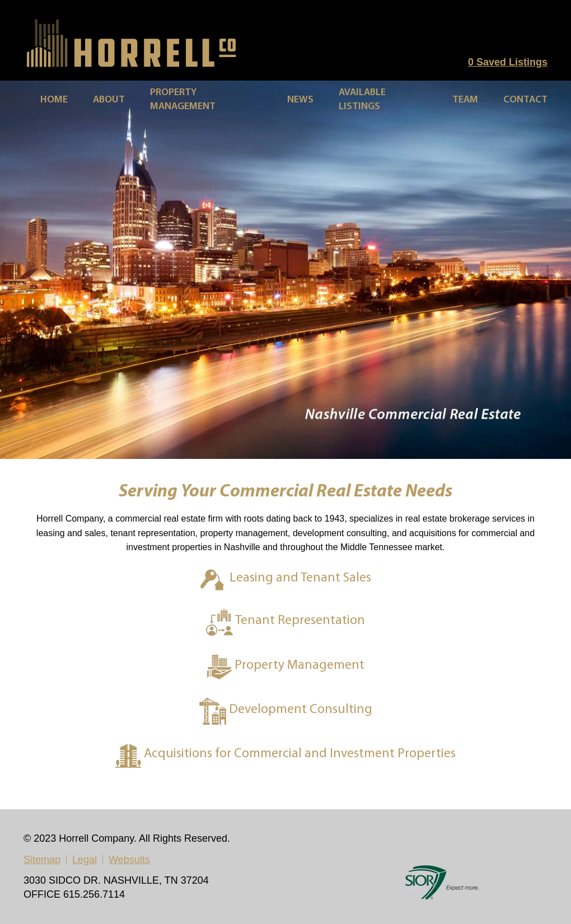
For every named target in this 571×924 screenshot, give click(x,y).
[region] (285, 270)
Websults (129, 860)
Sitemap (42, 860)
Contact (525, 100)
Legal (85, 860)
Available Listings (362, 100)
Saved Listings (508, 62)
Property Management (183, 100)
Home (54, 100)
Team (465, 100)
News (300, 100)
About (109, 100)
